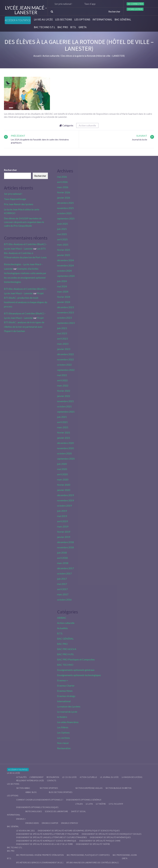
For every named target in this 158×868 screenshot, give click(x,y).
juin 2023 (62, 328)
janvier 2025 (64, 255)
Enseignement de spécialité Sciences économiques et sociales (112, 834)
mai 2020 (62, 469)
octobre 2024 (64, 271)
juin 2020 (62, 464)
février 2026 (64, 192)
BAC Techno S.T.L (44, 27)
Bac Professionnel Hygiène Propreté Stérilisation (40, 855)
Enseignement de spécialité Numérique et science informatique (46, 841)
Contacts (52, 781)
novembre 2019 (65, 500)
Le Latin (89, 804)
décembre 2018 (65, 542)
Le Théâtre (101, 804)
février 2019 (64, 532)
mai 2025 (62, 234)
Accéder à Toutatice (18, 20)
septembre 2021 (66, 412)
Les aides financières (68, 722)
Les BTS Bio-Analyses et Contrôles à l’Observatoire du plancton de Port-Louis (25, 253)
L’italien (79, 804)
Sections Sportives (49, 788)
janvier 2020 (64, 490)
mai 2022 (62, 375)
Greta (83, 27)
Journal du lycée (139, 139)
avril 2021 (62, 422)
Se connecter (135, 4)
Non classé (63, 743)
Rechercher (10, 170)
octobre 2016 (64, 600)
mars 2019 (63, 526)
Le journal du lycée (109, 777)
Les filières (63, 727)
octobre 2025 (64, 213)
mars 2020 (63, 479)
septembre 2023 (66, 323)
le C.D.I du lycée (69, 777)
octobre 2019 (64, 506)
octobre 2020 (64, 453)
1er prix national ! (66, 4)
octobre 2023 (64, 318)
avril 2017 (62, 589)
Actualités (62, 628)
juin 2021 (62, 417)
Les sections (64, 20)
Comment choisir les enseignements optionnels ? (40, 800)
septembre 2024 (66, 276)
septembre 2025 (66, 218)
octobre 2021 (64, 406)
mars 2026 (63, 187)
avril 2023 (62, 338)
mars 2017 (63, 594)
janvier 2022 (64, 396)
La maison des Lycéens (69, 706)
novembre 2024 (65, 265)
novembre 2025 (65, 208)
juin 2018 (62, 553)
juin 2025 (62, 229)
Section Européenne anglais (89, 788)
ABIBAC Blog (31, 792)
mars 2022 (63, 385)
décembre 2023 (65, 307)
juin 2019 (62, 511)
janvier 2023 (64, 349)
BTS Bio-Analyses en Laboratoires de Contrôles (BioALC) (93, 863)
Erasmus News (65, 691)
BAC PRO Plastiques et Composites (76, 659)
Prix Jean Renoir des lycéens (19, 204)
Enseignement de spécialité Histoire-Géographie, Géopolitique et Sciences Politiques (79, 831)
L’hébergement (37, 777)
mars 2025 (63, 245)
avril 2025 (62, 239)
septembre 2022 (66, 370)
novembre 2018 (65, 547)
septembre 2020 (66, 459)
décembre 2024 (65, 260)
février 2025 (64, 250)
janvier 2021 (64, 438)
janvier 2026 (64, 198)
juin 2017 (62, 579)
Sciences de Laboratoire (56, 811)
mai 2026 (62, 177)
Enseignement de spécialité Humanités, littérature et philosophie (47, 834)
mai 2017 (62, 584)
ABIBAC (62, 618)
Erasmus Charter (66, 686)
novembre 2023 (65, 312)
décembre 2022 (65, 354)
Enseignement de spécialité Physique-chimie (100, 841)
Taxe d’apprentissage (15, 199)
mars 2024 (63, 292)
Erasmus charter (50, 823)
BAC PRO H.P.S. (66, 654)
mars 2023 (63, 344)
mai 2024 (62, 286)
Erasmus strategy (66, 696)
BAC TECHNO (65, 665)
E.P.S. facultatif (116, 804)
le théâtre (62, 717)
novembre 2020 (65, 448)
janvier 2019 (64, 537)
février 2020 (64, 485)
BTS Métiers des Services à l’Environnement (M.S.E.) (40, 863)
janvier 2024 (64, 302)
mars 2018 (63, 563)
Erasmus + (63, 680)
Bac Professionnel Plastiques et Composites (88, 855)
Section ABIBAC (23, 788)
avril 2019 (62, 521)
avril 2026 (62, 182)
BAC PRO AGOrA (67, 649)
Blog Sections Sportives (61, 792)
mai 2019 (62, 516)
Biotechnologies (34, 811)
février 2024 (64, 297)
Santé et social (78, 811)
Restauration (64, 748)
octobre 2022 (64, 365)
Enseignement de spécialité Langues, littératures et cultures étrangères (52, 837)
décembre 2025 (65, 203)
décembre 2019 (65, 495)
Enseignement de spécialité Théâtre (93, 844)
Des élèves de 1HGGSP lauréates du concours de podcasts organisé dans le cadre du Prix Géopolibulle (24, 222)
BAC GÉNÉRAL (123, 20)
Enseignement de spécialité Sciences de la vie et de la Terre (45, 844)
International (102, 20)
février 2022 (64, 391)
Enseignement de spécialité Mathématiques (110, 837)
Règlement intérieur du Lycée (30, 781)
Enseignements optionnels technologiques (79, 675)
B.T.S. (73, 27)
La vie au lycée (43, 20)
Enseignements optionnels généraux (76, 670)
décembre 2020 (65, 443)
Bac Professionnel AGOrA (125, 855)
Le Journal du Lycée (67, 712)
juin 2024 (62, 281)
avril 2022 (62, 380)
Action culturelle (87, 125)
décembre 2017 (65, 568)
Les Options (82, 20)
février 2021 (64, 432)
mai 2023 (62, 333)
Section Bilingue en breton (118, 788)
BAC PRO (63, 27)
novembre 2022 (65, 359)
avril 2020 (62, 474)
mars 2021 (63, 427)
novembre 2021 (65, 401)
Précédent (18, 136)
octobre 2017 (64, 573)
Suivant (142, 136)
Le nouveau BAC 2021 (25, 831)
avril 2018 (62, 558)
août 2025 (62, 224)
